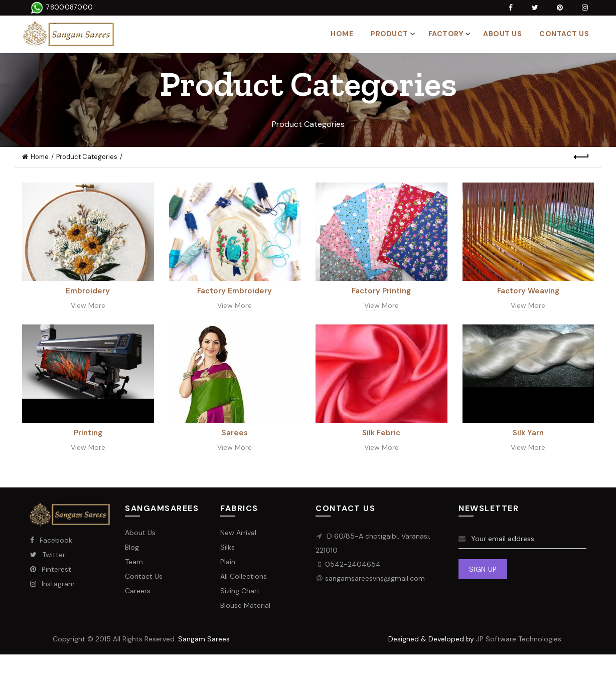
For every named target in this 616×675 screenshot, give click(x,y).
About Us (502, 34)
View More (88, 305)
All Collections (244, 576)
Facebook (51, 540)
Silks (227, 547)
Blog (132, 547)
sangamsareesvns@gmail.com (375, 578)
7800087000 (68, 7)
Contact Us (564, 34)
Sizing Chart (240, 591)
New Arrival (238, 533)
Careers (138, 591)
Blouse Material (245, 605)
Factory (446, 34)
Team (134, 562)
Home (342, 34)
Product (390, 34)
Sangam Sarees (204, 639)
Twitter (47, 555)
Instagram (52, 584)
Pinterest (50, 569)
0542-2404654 (353, 564)
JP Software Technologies (519, 639)
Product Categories (87, 157)
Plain (228, 562)
